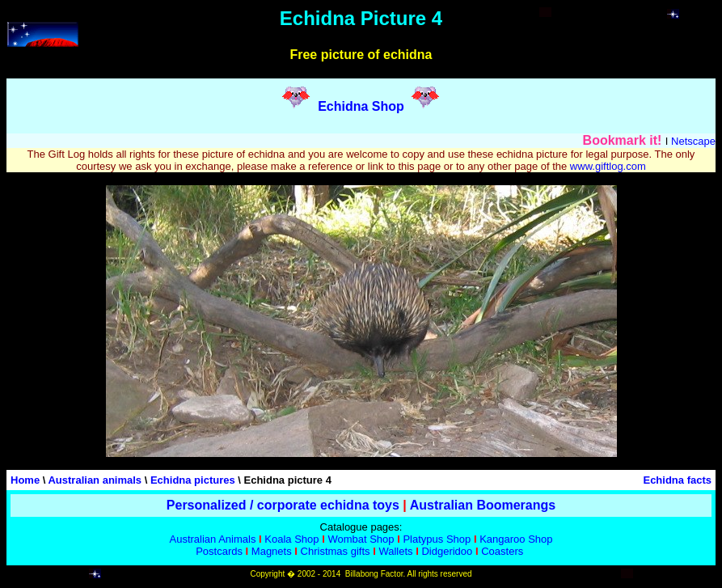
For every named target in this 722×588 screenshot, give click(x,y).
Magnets (272, 551)
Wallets (395, 551)
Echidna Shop (361, 106)
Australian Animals (212, 539)
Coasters (502, 551)
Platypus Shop (437, 539)
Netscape (693, 141)
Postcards (219, 551)
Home (25, 480)
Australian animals (95, 480)
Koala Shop (291, 539)
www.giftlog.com (608, 166)
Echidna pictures (193, 480)
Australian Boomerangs (483, 505)
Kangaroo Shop (516, 539)
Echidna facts (677, 480)
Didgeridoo (447, 551)
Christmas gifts (336, 551)
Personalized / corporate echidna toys (283, 505)
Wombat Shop (361, 539)
